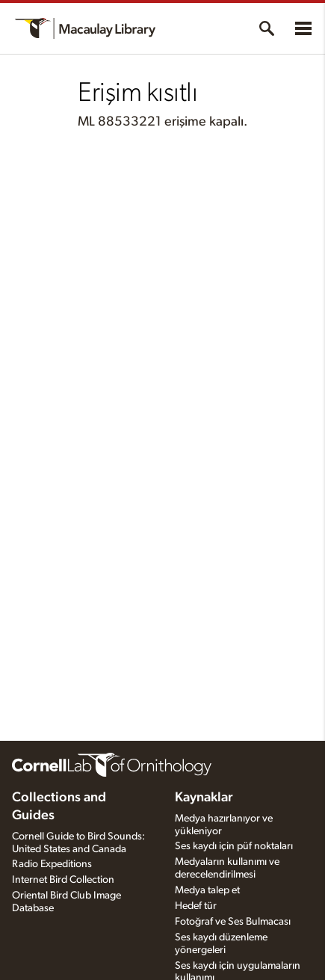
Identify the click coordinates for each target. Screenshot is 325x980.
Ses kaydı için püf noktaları (234, 846)
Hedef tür (196, 906)
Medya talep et (207, 890)
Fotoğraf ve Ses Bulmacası (233, 922)
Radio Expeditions (52, 864)
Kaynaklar (204, 798)
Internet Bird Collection (63, 880)
